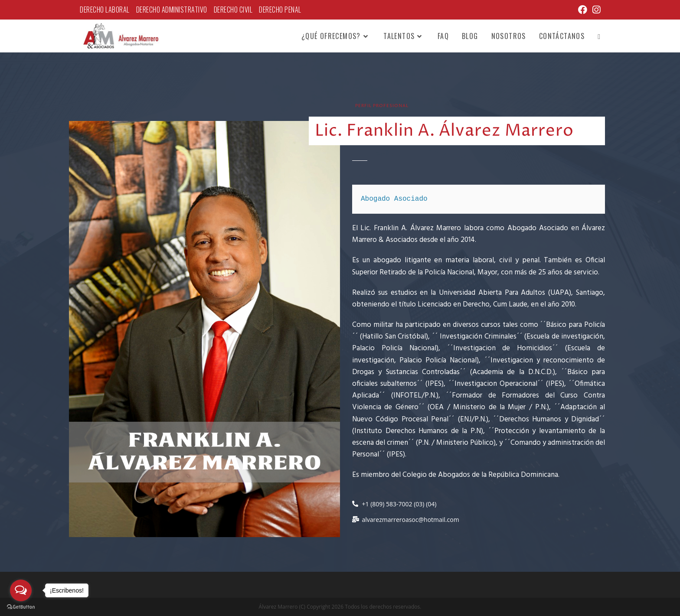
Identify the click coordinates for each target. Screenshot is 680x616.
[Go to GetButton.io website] (21, 607)
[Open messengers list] (21, 590)
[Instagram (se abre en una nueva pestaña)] (595, 10)
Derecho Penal (280, 10)
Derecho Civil (233, 10)
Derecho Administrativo (172, 10)
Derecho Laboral (105, 10)
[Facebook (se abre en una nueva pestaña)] (583, 10)
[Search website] (599, 36)
